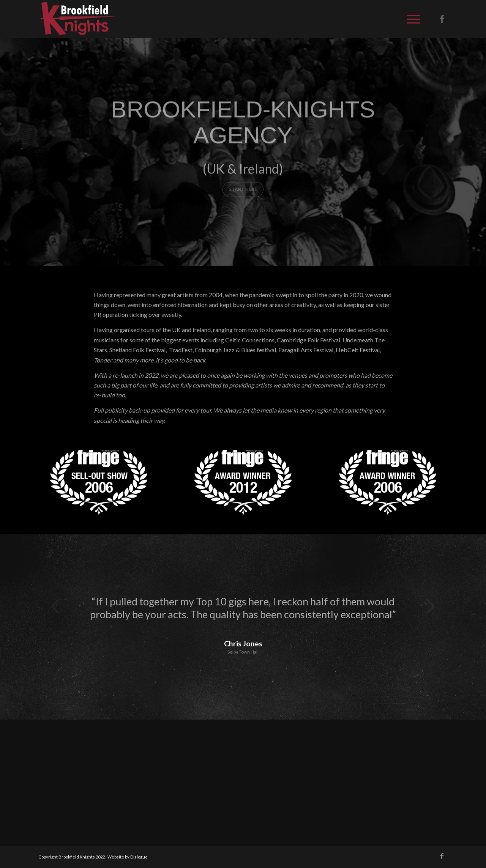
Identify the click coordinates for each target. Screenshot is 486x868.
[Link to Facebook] (442, 19)
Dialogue (139, 857)
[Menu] (411, 19)
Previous (55, 606)
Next (431, 606)
